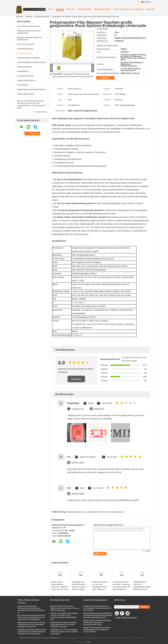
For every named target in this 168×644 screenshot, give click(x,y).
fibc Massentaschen (42, 17)
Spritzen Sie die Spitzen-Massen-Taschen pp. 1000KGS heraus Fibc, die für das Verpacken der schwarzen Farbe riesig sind (60, 589)
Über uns (71, 9)
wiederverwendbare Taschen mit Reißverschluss (29, 32)
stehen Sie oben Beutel (26, 44)
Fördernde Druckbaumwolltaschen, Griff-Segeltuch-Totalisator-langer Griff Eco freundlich (97, 608)
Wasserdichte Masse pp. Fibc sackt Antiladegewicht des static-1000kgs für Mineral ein (100, 587)
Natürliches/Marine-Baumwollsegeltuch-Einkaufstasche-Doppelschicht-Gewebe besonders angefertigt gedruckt (98, 615)
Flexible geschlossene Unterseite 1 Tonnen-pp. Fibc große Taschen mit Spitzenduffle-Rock (121, 586)
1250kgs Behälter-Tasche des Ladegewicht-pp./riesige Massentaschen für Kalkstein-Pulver (142, 587)
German (148, 2)
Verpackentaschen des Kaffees (28, 58)
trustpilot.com (78, 409)
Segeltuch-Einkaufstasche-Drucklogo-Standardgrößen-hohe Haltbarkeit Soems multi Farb (97, 630)
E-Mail (118, 618)
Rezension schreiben (76, 380)
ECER (89, 642)
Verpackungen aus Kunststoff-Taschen (31, 89)
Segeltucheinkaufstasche (26, 80)
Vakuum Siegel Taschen (26, 94)
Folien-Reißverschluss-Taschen (29, 26)
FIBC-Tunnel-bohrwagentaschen (112, 512)
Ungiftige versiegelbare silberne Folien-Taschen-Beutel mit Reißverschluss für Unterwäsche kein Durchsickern (32, 632)
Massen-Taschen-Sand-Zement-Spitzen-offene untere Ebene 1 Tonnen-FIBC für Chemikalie (65, 608)
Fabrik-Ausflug (85, 9)
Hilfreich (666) (78, 494)
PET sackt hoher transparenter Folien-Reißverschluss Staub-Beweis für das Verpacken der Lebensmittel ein (32, 617)
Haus (51, 9)
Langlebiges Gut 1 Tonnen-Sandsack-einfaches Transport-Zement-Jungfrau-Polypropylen (79, 587)
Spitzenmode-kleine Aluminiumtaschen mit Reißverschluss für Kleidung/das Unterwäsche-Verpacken (32, 625)
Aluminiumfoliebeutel (25, 67)
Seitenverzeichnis (129, 618)
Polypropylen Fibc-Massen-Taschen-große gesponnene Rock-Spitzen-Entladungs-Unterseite (64, 625)
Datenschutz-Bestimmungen (30, 638)
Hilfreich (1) (99, 409)
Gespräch (150, 9)
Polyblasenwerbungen (25, 49)
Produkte (60, 9)
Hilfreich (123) (78, 463)
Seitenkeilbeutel (23, 71)
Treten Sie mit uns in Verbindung (128, 9)
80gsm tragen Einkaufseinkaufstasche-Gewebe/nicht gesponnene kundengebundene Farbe (98, 622)
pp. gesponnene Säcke (26, 76)
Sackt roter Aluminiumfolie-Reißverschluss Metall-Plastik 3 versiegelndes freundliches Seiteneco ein (31, 609)
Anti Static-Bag (23, 85)
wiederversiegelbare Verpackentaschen (31, 62)
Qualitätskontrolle (102, 9)
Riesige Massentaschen (75, 512)
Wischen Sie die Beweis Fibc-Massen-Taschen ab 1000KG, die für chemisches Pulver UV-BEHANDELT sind (64, 616)
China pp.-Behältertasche (50, 638)
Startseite (19, 17)
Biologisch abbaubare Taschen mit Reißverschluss (30, 39)
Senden (144, 607)
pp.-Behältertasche (92, 512)
